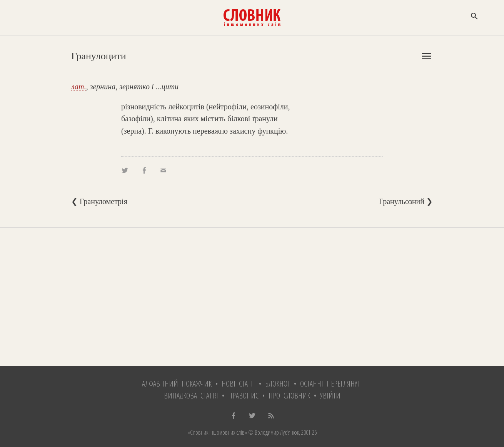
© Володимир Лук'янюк (273, 432)
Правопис (243, 396)
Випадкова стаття (191, 396)
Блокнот (278, 384)
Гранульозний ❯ (406, 201)
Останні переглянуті (331, 384)
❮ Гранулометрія (99, 201)
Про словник (289, 396)
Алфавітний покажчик (177, 384)
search (474, 16)
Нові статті (238, 384)
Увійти (330, 396)
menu (427, 56)
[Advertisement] (252, 297)
